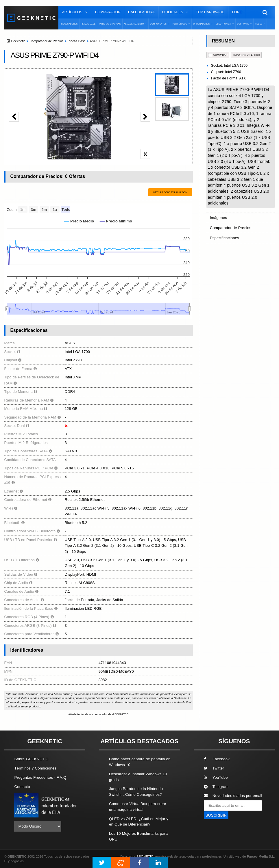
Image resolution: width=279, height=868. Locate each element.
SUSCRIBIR (216, 815)
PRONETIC (145, 856)
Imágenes (219, 218)
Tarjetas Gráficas (110, 24)
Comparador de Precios (46, 41)
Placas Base (88, 24)
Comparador (108, 12)
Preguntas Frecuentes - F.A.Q (40, 777)
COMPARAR (218, 55)
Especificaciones (225, 238)
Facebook (217, 759)
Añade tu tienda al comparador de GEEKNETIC (98, 714)
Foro (237, 12)
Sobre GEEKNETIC (31, 759)
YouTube (216, 777)
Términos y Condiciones (35, 768)
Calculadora (141, 12)
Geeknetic (18, 41)
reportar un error (246, 55)
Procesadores (69, 24)
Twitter (214, 768)
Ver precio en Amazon (170, 192)
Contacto (22, 787)
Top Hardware (210, 12)
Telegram (216, 787)
